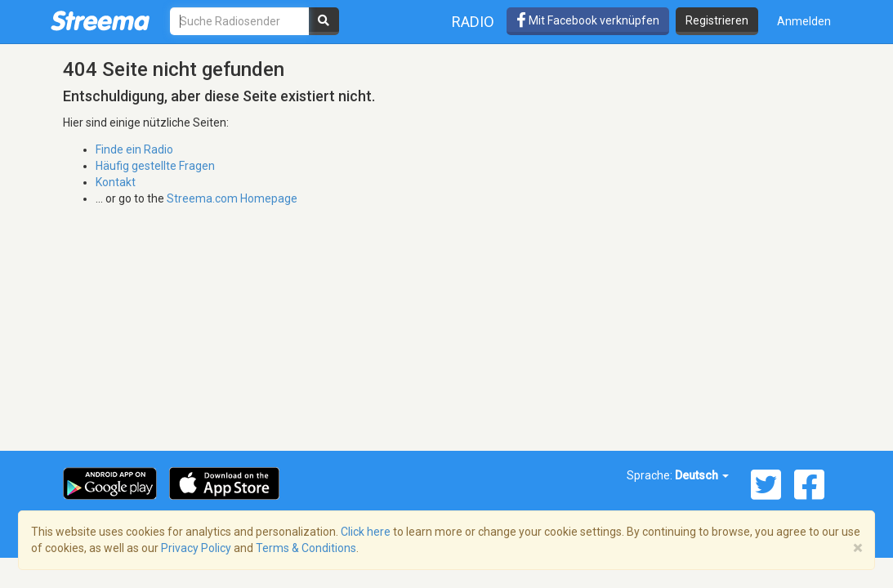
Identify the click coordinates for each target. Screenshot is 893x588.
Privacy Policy (196, 548)
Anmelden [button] (804, 21)
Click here (366, 532)
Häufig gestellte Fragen (155, 166)
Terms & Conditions (306, 548)
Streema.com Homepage (232, 198)
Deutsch (702, 475)
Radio (473, 22)
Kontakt (116, 182)
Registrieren (717, 20)
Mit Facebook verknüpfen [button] (588, 20)
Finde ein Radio (134, 149)
